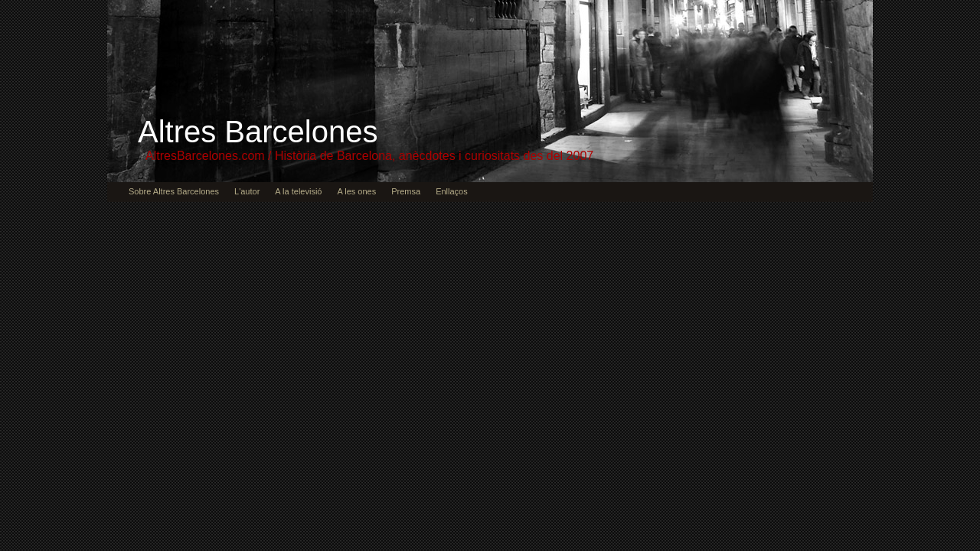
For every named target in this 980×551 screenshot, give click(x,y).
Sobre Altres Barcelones (174, 191)
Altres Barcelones (258, 132)
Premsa (406, 191)
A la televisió (298, 191)
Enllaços (452, 191)
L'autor (247, 191)
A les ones (356, 191)
